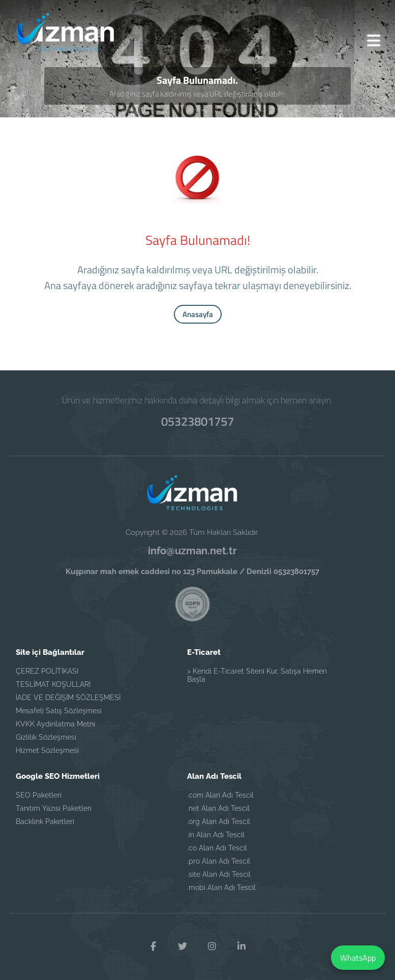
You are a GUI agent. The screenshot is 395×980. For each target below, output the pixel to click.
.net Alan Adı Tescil (218, 808)
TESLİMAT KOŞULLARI (53, 684)
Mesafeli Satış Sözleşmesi (59, 711)
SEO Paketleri (39, 795)
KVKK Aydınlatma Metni (55, 724)
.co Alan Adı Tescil (217, 848)
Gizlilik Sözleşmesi (46, 737)
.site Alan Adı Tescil (219, 874)
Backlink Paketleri (45, 821)
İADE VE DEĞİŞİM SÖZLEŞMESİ (68, 698)
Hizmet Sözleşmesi (47, 750)
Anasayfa (198, 314)
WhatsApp (358, 958)
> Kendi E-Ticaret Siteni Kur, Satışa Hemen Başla (257, 675)
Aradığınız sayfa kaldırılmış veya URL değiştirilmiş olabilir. (197, 94)
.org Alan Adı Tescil (219, 821)
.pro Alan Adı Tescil (219, 861)
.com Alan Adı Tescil (220, 795)
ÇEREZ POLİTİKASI (47, 671)
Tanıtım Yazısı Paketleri (54, 808)
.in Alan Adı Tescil (216, 835)
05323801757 (198, 421)
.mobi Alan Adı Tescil (221, 888)
